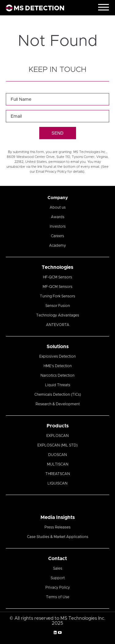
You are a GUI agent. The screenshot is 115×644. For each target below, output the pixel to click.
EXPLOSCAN (57, 436)
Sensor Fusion (58, 306)
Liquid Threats (58, 385)
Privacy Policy (58, 587)
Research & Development (58, 404)
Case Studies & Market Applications (58, 537)
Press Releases (57, 527)
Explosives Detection (57, 356)
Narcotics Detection (57, 375)
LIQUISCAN (57, 483)
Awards (58, 217)
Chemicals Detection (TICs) (58, 395)
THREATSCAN (58, 474)
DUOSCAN (57, 455)
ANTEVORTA (58, 325)
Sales (58, 568)
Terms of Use (58, 597)
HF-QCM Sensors (57, 277)
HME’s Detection (58, 366)
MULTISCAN (58, 464)
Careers (57, 236)
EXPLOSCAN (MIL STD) (57, 445)
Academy (57, 245)
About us (58, 207)
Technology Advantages (58, 315)
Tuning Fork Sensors (57, 296)
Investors (58, 226)
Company (58, 198)
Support (58, 578)
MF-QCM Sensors (57, 287)
